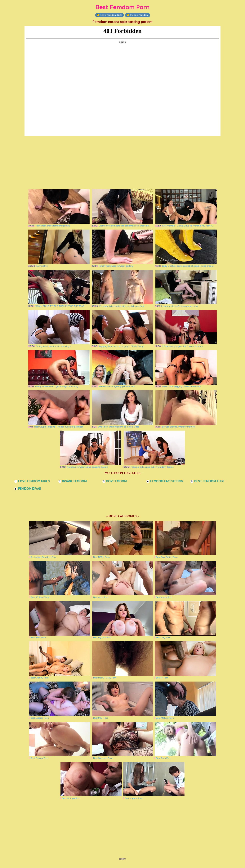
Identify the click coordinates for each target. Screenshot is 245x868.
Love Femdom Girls (109, 15)
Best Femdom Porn (123, 7)
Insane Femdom (138, 15)
